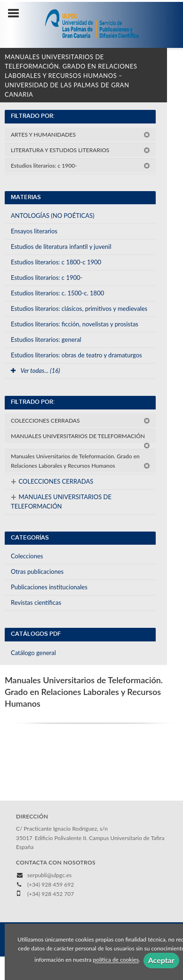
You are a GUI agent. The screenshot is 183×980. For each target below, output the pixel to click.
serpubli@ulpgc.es (49, 875)
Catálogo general (33, 653)
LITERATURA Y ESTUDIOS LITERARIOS (80, 150)
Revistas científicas (36, 602)
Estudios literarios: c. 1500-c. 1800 (57, 293)
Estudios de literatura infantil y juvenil (61, 247)
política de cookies (116, 960)
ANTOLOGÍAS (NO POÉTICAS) (53, 216)
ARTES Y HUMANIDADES (80, 135)
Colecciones (27, 556)
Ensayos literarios (34, 231)
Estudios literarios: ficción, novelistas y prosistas (75, 324)
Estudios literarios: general (46, 340)
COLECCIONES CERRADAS (80, 421)
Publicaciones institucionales (49, 587)
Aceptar (161, 960)
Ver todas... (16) (36, 370)
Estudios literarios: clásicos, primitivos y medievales (79, 309)
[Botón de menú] (17, 14)
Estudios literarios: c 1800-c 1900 (56, 262)
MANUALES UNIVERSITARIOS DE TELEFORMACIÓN (80, 438)
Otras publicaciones (37, 571)
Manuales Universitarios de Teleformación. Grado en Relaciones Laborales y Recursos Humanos (80, 461)
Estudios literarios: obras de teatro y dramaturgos (76, 355)
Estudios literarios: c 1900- (80, 166)
